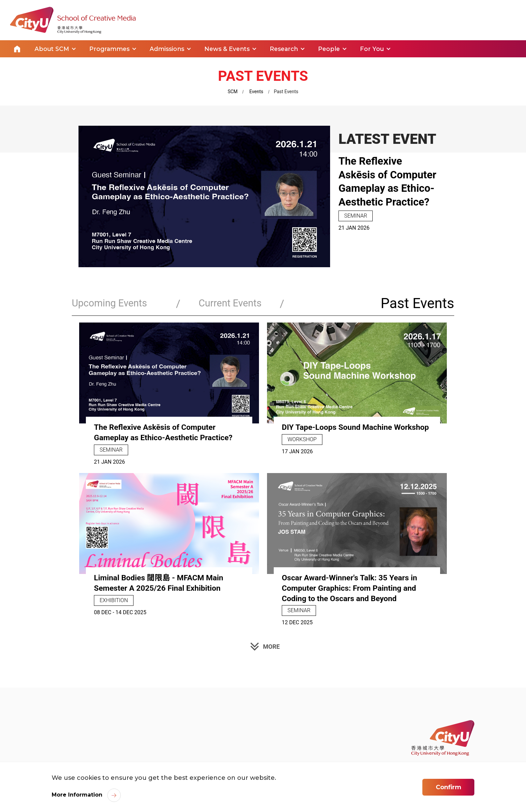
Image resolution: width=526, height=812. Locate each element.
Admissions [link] (169, 48)
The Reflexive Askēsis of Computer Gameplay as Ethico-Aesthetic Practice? (388, 187)
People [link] (334, 48)
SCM (233, 91)
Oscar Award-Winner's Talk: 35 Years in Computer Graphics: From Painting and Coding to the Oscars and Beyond (353, 586)
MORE (271, 645)
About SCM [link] (52, 48)
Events (256, 91)
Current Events (211, 302)
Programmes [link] (111, 48)
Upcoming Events (113, 302)
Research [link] (288, 48)
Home (17, 48)
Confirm (449, 788)
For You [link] (378, 48)
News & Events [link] (230, 48)
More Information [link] (77, 796)
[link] (443, 737)
